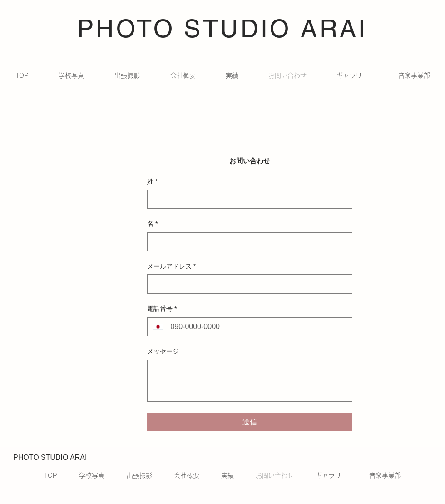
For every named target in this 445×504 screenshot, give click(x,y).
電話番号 (162, 309)
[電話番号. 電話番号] (257, 327)
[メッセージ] (250, 381)
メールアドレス (171, 267)
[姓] (247, 199)
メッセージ (163, 351)
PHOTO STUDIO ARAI (222, 28)
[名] (247, 242)
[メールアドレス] (247, 284)
